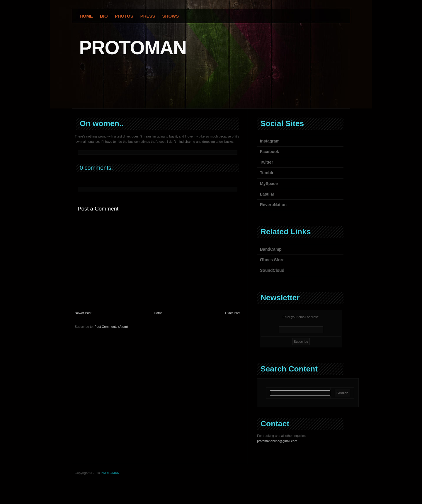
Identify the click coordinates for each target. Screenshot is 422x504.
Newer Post (83, 313)
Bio (104, 16)
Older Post (233, 313)
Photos (124, 16)
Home (86, 16)
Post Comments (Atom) (111, 327)
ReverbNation (273, 205)
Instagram (270, 141)
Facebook (269, 152)
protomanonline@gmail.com (277, 441)
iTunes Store (272, 260)
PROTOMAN (133, 48)
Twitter (267, 162)
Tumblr (267, 173)
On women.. (102, 123)
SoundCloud (272, 270)
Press (148, 16)
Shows (171, 16)
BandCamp (271, 249)
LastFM (267, 194)
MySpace (269, 184)
